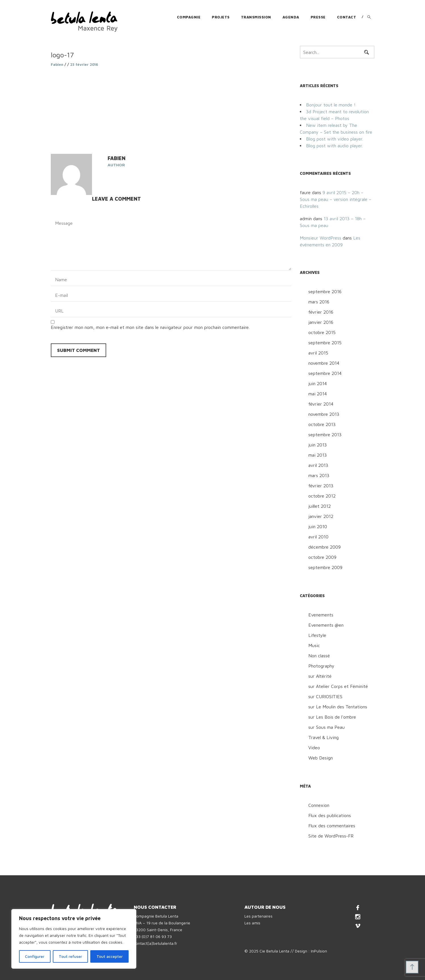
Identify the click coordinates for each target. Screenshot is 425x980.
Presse (318, 17)
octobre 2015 (322, 332)
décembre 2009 (324, 547)
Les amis (252, 923)
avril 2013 (318, 465)
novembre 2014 (324, 363)
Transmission (256, 17)
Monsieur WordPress (321, 238)
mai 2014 (318, 394)
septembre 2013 (325, 435)
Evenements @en (326, 625)
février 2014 (321, 404)
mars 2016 (319, 302)
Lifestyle (317, 635)
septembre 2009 (325, 567)
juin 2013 (318, 445)
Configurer (35, 956)
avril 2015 (318, 353)
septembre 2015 (325, 343)
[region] (74, 939)
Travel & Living (324, 737)
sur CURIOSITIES (325, 696)
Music (314, 645)
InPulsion (319, 951)
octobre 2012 (322, 496)
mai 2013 (318, 455)
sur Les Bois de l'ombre (332, 717)
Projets (221, 17)
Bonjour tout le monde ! (331, 105)
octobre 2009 (322, 557)
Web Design (321, 758)
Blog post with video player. (335, 139)
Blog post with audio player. (334, 146)
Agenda (291, 17)
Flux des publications (330, 815)
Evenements (321, 615)
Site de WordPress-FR (331, 836)
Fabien (57, 64)
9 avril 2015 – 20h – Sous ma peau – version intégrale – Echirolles (336, 199)
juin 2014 (318, 383)
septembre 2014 (325, 373)
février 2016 (321, 312)
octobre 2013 (322, 424)
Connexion (319, 805)
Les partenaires (258, 916)
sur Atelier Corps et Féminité (338, 686)
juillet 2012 (320, 506)
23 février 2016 (84, 64)
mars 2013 (319, 475)
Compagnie (189, 17)
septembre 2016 (325, 291)
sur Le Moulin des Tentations (338, 707)
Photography (321, 666)
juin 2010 (318, 526)
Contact (347, 17)
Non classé (319, 656)
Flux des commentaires (332, 826)
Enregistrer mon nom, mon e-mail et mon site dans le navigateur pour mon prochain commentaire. (150, 327)
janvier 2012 (321, 516)
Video (314, 748)
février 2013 (321, 486)
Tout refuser (70, 956)
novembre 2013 (324, 414)
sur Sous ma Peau (326, 727)
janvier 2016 (321, 322)
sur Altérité (320, 676)
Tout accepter (110, 956)
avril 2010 (318, 537)
